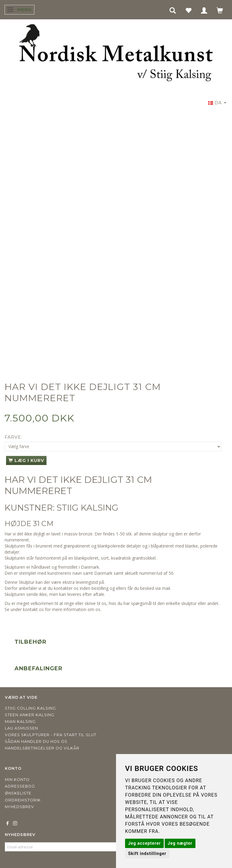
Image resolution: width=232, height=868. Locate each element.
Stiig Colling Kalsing (30, 708)
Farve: (13, 437)
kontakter (63, 588)
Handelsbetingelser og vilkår (42, 748)
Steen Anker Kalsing (30, 715)
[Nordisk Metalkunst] (116, 54)
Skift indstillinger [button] (147, 853)
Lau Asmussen (21, 728)
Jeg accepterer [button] (144, 843)
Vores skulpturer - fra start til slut (51, 735)
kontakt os (33, 609)
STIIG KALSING (87, 508)
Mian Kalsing (20, 722)
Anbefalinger (39, 668)
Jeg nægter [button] (180, 843)
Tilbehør (31, 642)
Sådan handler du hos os (36, 741)
